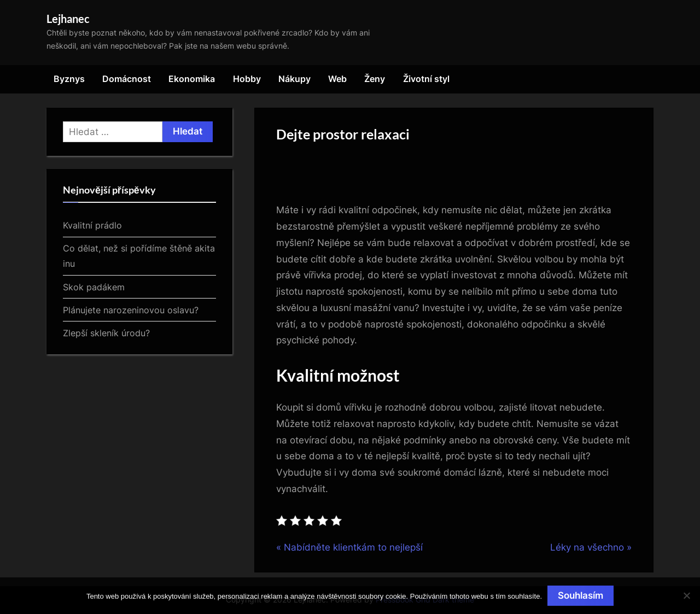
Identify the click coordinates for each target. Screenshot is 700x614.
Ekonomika (192, 79)
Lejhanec (68, 19)
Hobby (247, 79)
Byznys (69, 79)
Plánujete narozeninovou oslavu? (131, 310)
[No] (686, 595)
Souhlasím (581, 595)
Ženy (375, 79)
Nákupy (294, 79)
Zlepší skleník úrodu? (106, 333)
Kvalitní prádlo (92, 225)
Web (337, 79)
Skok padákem (94, 287)
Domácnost (127, 79)
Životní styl (426, 79)
